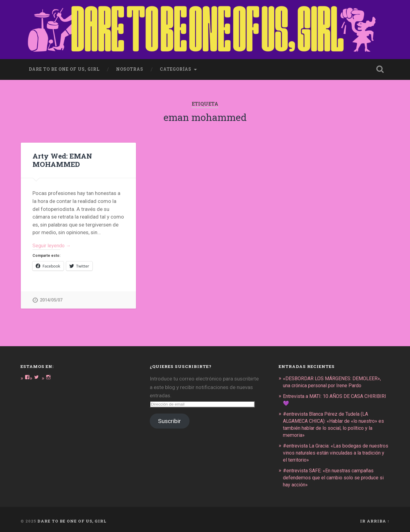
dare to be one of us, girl (64, 68)
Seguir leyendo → (53, 245)
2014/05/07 (51, 300)
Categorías (176, 68)
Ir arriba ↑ (375, 518)
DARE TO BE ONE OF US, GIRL (72, 518)
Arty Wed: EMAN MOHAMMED (62, 159)
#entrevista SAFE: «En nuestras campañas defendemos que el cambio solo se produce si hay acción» (334, 474)
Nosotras (130, 68)
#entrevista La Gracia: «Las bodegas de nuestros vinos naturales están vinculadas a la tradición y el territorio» (336, 450)
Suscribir (169, 421)
